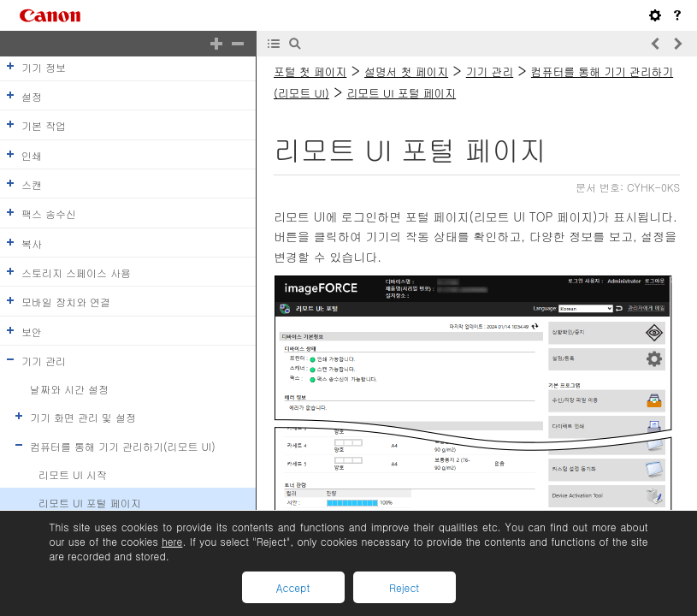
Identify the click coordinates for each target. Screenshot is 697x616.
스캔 (32, 184)
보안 (32, 331)
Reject (404, 587)
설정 (32, 96)
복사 (32, 243)
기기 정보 (44, 67)
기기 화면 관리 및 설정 (83, 417)
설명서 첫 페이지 (406, 71)
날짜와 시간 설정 (69, 389)
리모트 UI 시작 (73, 474)
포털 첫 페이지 (310, 71)
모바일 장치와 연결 (66, 302)
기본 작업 (44, 125)
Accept (293, 587)
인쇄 (32, 154)
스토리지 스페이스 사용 (76, 272)
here (172, 541)
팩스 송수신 (49, 213)
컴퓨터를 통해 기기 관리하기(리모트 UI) (123, 445)
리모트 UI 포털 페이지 (90, 503)
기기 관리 (44, 361)
